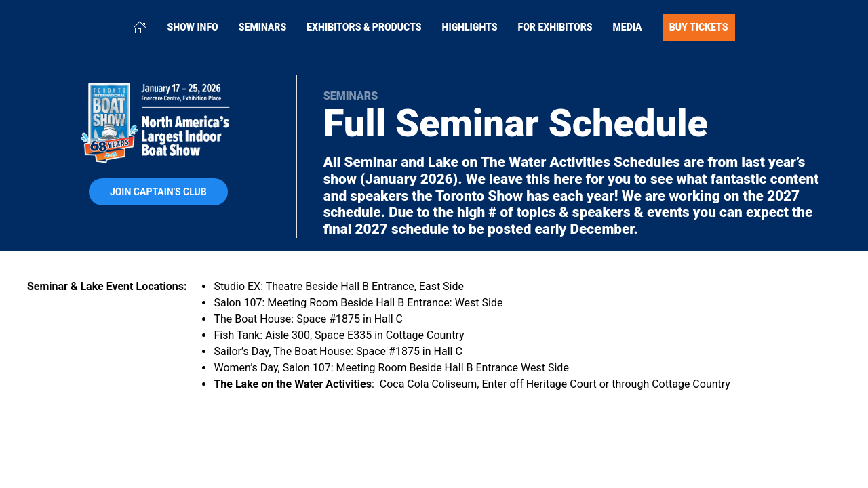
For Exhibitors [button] (555, 27)
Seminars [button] (263, 27)
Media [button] (628, 27)
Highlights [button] (470, 27)
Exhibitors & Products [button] (364, 27)
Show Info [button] (192, 27)
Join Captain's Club (158, 192)
